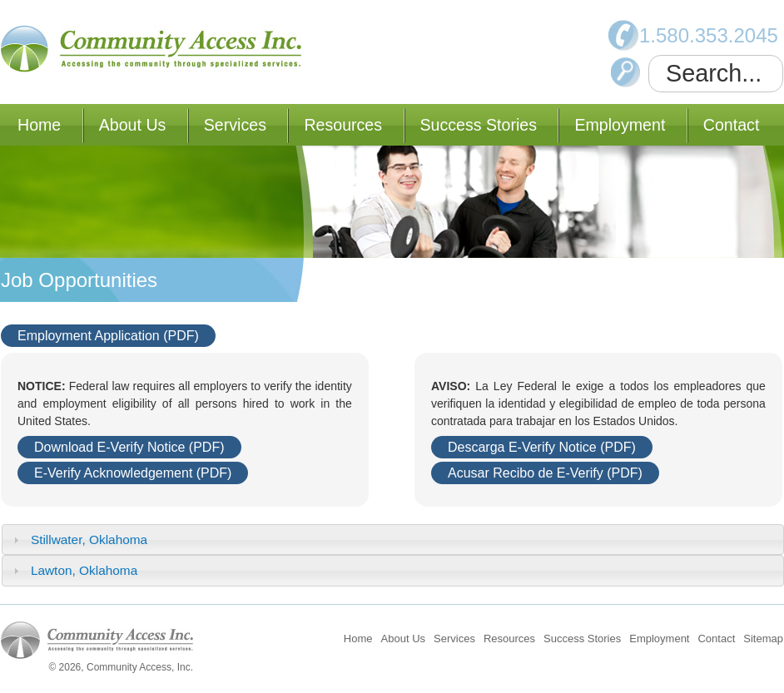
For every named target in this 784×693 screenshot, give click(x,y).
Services (235, 125)
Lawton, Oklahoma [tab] (74, 570)
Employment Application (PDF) (108, 336)
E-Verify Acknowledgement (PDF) (133, 473)
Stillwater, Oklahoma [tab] (78, 540)
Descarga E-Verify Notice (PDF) (542, 447)
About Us (133, 125)
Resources (343, 125)
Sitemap (763, 639)
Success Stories (479, 125)
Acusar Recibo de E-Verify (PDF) (545, 473)
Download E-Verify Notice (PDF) (129, 447)
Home (39, 125)
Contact (732, 125)
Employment (620, 125)
